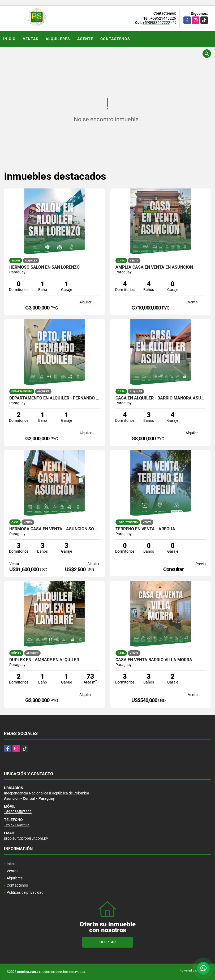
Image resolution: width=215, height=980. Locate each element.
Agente (85, 39)
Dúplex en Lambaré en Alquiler (44, 660)
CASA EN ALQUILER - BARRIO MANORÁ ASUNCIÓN (161, 398)
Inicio (9, 39)
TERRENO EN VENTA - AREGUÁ (145, 529)
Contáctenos (115, 39)
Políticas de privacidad (25, 892)
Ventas (31, 39)
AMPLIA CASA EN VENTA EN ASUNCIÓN (154, 267)
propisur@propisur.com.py (26, 838)
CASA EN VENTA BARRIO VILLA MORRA (154, 660)
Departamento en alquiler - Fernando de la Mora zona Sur (54, 398)
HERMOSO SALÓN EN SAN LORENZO (44, 267)
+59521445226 (163, 18)
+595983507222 (156, 23)
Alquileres (58, 39)
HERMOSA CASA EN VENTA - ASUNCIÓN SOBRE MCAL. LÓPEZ (54, 529)
